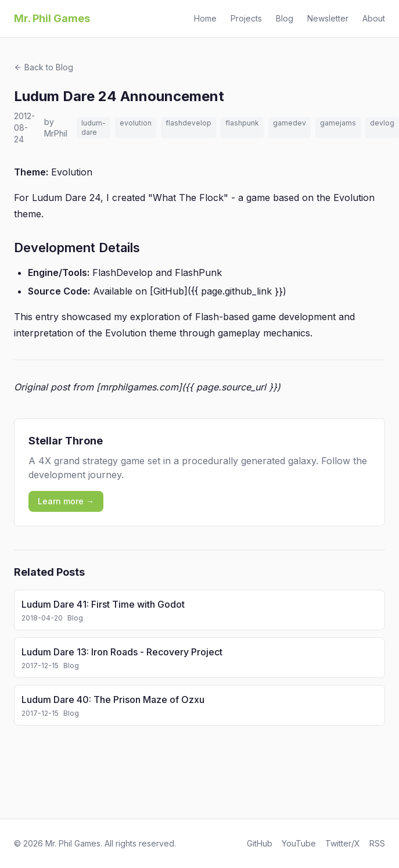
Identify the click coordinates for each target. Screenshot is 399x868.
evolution (136, 123)
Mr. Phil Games (52, 18)
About (374, 18)
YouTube (299, 843)
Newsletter (328, 18)
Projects (246, 18)
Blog (285, 18)
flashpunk (242, 123)
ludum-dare (94, 128)
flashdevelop (188, 123)
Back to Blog (44, 67)
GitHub (260, 843)
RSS (377, 843)
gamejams (338, 123)
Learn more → (66, 501)
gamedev (290, 123)
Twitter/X (343, 843)
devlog (382, 123)
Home (205, 18)
